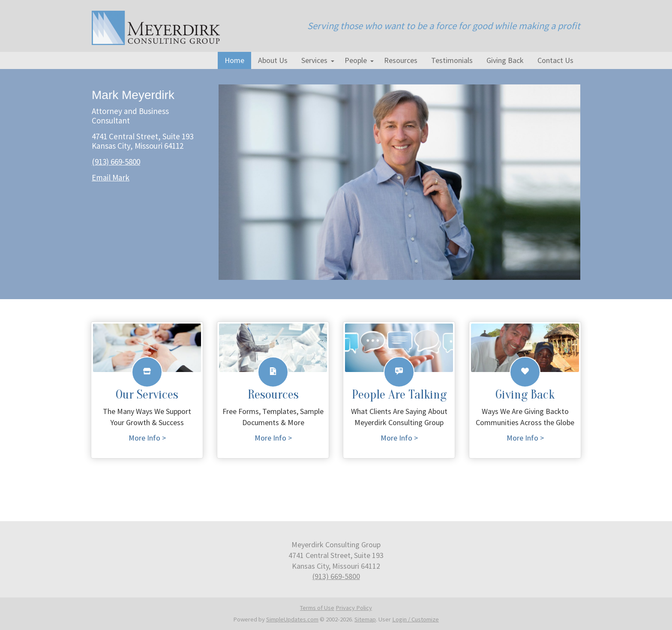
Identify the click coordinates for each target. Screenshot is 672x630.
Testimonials (452, 60)
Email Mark (111, 177)
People (356, 60)
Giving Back (505, 60)
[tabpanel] (336, 182)
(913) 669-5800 (116, 162)
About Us (273, 60)
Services (314, 60)
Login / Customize (415, 619)
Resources (401, 60)
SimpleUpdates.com (292, 619)
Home (234, 60)
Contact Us (555, 60)
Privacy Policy (354, 608)
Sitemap (365, 619)
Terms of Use (317, 608)
